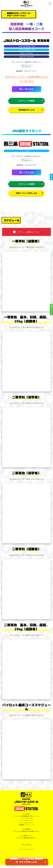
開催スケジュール (52, 310)
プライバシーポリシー (26, 847)
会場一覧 (52, 177)
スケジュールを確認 (26, 101)
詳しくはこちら (26, 89)
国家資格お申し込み (26, 111)
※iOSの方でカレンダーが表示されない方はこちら (27, 250)
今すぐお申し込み (27, 861)
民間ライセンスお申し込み (26, 195)
